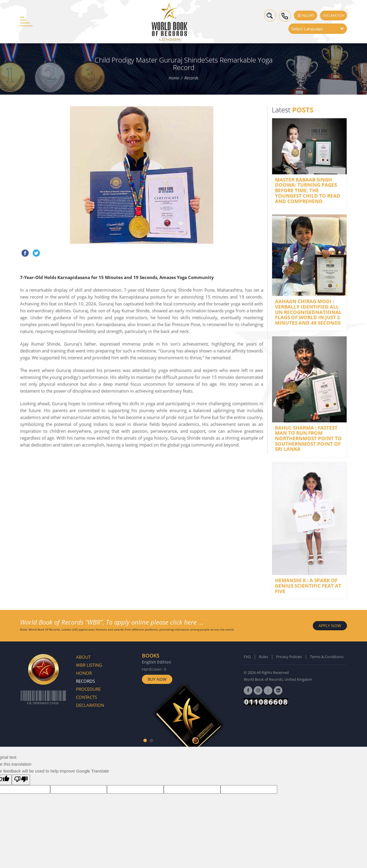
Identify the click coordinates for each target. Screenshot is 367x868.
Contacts (86, 697)
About (83, 657)
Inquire (305, 15)
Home (174, 78)
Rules (263, 657)
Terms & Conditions (327, 657)
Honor (84, 673)
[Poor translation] (21, 780)
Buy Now (157, 679)
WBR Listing (89, 665)
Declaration (333, 15)
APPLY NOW (330, 626)
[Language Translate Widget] (318, 29)
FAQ (247, 657)
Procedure (88, 689)
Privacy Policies (289, 657)
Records (191, 78)
